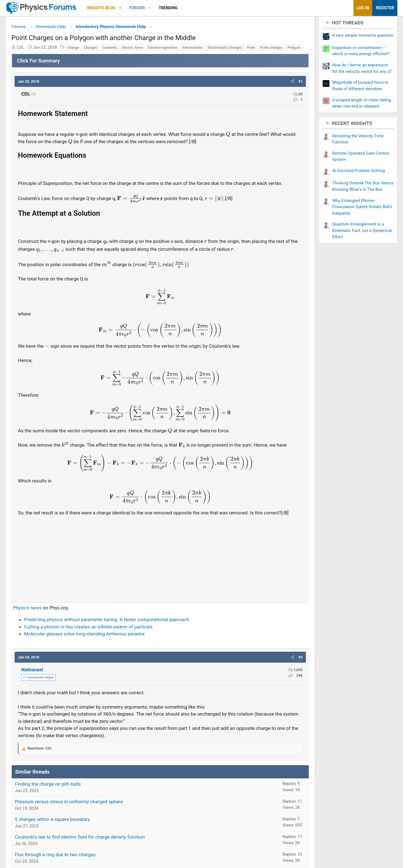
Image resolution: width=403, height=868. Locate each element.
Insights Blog (128, 8)
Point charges (65, 57)
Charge (99, 49)
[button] (147, 8)
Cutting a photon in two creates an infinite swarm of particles (115, 665)
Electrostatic (219, 49)
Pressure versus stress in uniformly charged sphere (95, 840)
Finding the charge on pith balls (74, 823)
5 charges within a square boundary (79, 858)
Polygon (87, 57)
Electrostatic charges (251, 49)
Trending (195, 8)
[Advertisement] (160, 596)
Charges (117, 49)
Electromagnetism (189, 49)
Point (44, 57)
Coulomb (136, 49)
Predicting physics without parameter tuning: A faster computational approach (133, 658)
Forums (163, 8)
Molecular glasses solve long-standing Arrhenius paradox (111, 672)
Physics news (54, 646)
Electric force (159, 49)
